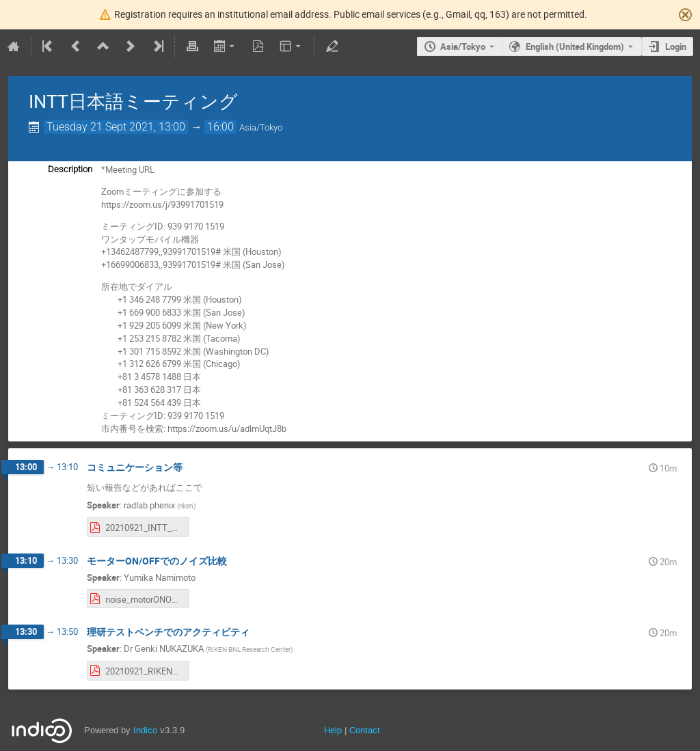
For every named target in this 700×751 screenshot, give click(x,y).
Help (333, 730)
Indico (145, 730)
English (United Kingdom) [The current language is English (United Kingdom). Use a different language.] (575, 46)
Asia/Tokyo (463, 46)
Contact (365, 730)
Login (676, 46)
